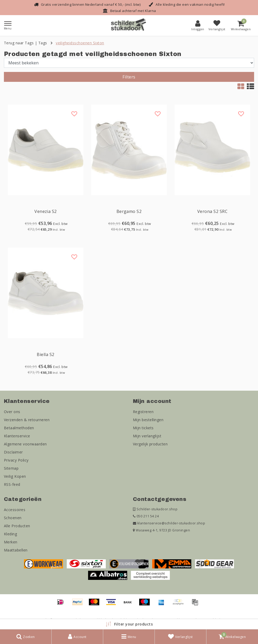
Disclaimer (13, 452)
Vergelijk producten (150, 444)
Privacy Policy (16, 460)
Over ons (12, 412)
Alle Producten (17, 526)
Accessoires (15, 510)
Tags (43, 43)
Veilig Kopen (15, 476)
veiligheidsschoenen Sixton (80, 43)
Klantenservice (17, 436)
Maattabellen (16, 550)
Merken (11, 542)
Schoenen (13, 518)
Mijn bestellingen (148, 420)
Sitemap (11, 468)
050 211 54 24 (146, 516)
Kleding (10, 534)
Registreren (143, 412)
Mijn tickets (143, 428)
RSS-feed (12, 484)
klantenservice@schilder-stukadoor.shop (169, 523)
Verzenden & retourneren (27, 420)
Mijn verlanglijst (147, 436)
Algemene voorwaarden (25, 444)
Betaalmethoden (19, 428)
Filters (129, 77)
